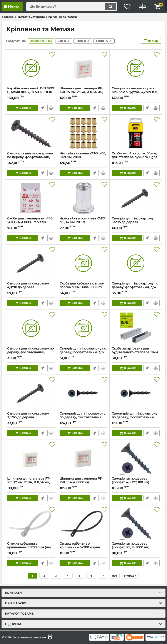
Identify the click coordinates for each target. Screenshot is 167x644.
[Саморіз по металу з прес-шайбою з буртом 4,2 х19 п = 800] (136, 68)
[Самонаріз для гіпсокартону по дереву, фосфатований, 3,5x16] (136, 393)
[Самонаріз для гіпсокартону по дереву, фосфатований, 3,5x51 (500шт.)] (31, 133)
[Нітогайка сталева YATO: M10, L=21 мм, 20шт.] (83, 133)
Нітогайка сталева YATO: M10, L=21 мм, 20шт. (83, 157)
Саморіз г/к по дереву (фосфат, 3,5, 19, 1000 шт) (136, 547)
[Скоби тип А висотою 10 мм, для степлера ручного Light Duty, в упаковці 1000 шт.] (136, 133)
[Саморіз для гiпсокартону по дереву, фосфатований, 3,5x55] (31, 328)
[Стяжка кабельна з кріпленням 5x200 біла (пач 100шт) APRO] (31, 523)
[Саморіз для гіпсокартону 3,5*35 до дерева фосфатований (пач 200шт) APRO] (136, 198)
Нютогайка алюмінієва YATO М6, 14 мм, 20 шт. (83, 222)
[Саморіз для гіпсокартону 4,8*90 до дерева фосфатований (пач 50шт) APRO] (31, 263)
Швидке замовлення (43, 108)
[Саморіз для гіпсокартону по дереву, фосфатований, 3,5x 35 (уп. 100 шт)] (83, 328)
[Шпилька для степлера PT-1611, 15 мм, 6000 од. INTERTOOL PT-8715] (83, 458)
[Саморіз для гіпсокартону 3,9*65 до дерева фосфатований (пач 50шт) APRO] (31, 393)
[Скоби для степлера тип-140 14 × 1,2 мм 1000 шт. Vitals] (31, 198)
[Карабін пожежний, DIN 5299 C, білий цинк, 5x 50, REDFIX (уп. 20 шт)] (31, 68)
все (115, 576)
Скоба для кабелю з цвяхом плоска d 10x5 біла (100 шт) (83, 287)
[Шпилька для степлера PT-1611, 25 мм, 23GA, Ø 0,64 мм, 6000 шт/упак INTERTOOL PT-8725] (83, 68)
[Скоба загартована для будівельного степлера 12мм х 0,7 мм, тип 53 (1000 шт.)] (136, 328)
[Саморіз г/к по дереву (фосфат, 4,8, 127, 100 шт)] (136, 458)
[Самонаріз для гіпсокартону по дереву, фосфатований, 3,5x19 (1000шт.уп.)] (83, 393)
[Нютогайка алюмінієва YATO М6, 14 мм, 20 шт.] (83, 198)
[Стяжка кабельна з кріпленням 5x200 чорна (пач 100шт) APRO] (83, 523)
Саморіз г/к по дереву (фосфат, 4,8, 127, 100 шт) (136, 482)
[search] (72, 7)
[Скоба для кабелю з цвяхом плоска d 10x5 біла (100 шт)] (83, 263)
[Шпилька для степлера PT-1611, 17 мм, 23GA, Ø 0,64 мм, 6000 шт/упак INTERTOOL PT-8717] (31, 458)
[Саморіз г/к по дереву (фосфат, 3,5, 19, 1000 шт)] (136, 523)
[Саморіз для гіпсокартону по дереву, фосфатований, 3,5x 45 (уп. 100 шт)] (136, 263)
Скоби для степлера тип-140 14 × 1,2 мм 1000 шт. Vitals (31, 222)
